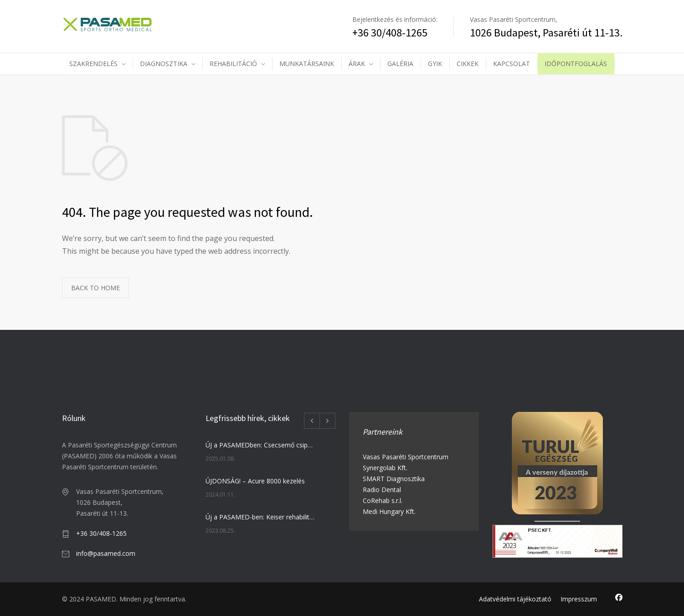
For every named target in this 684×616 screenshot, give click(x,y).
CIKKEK (468, 64)
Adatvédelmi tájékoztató (515, 599)
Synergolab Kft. (385, 468)
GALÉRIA (400, 64)
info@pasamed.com (106, 553)
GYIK (435, 64)
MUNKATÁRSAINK (307, 64)
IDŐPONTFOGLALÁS (576, 64)
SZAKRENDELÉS (93, 64)
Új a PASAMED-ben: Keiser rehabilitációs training (261, 517)
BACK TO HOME (95, 288)
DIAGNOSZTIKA (164, 64)
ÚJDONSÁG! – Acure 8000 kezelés (255, 481)
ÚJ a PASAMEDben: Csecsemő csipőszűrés (261, 445)
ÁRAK (357, 64)
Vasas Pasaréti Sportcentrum (406, 457)
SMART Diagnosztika (394, 479)
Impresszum (579, 599)
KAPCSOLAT (512, 64)
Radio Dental (382, 490)
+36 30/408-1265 (101, 533)
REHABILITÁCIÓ (233, 64)
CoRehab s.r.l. (383, 500)
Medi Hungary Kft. (389, 511)
